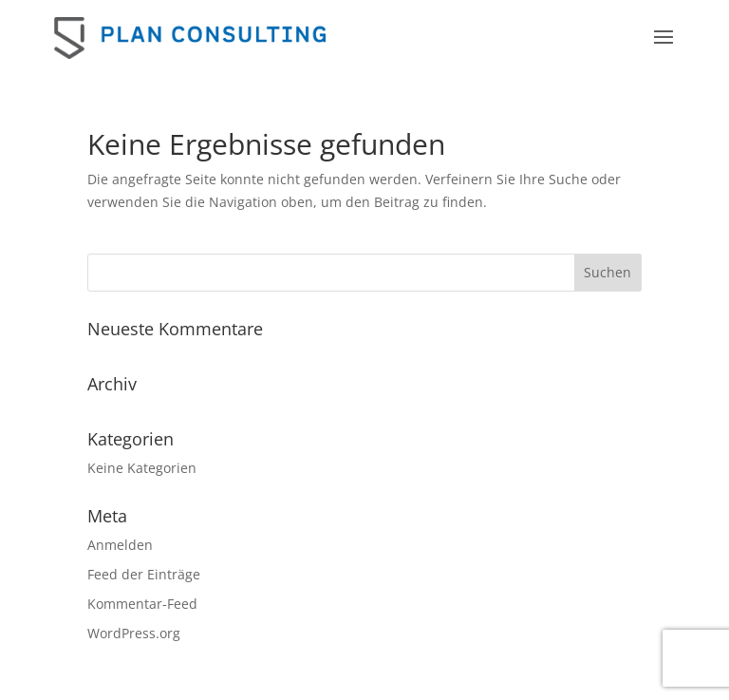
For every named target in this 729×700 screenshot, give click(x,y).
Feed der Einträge (144, 574)
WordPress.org (134, 633)
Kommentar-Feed (142, 604)
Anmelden (120, 545)
